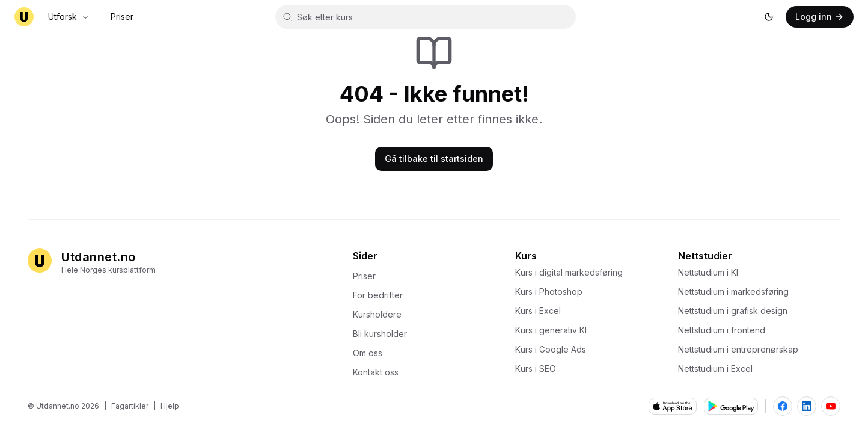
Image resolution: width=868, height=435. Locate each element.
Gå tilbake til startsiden (434, 159)
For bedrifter (381, 295)
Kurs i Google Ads (554, 349)
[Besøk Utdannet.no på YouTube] (831, 406)
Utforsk (69, 17)
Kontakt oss (379, 372)
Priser (122, 17)
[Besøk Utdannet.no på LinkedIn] (807, 406)
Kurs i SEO (539, 369)
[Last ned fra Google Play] (731, 406)
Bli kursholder (384, 334)
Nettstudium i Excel (719, 369)
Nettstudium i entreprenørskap (742, 349)
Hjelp (170, 406)
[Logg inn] (820, 17)
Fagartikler (130, 406)
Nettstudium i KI (712, 272)
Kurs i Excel (542, 311)
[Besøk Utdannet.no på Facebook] (783, 406)
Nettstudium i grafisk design (736, 311)
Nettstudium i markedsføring (737, 292)
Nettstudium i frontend (725, 330)
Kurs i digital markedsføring (573, 272)
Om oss (371, 353)
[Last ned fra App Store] (673, 406)
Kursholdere (381, 314)
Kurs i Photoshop (552, 292)
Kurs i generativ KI (555, 330)
